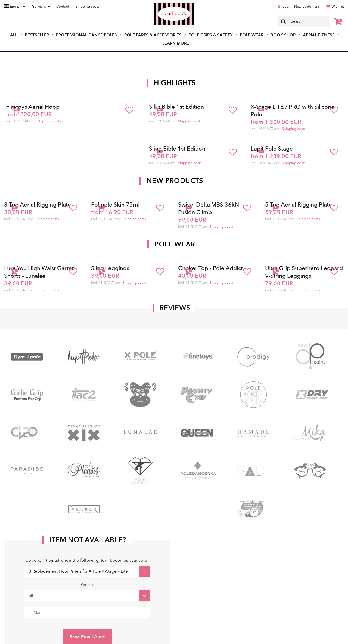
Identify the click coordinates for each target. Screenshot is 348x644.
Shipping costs (87, 7)
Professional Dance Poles (86, 35)
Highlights (175, 83)
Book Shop (283, 35)
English (15, 7)
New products (175, 181)
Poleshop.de (161, 4)
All (14, 35)
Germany (41, 7)
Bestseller (37, 35)
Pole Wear (252, 35)
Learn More (176, 43)
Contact (63, 7)
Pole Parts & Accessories (153, 35)
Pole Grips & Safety (211, 35)
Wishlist (338, 7)
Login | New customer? (301, 7)
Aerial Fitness (319, 35)
